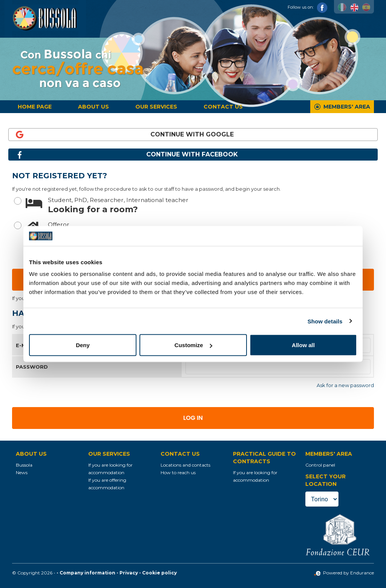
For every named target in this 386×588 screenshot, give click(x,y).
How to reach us (178, 472)
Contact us (223, 107)
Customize (193, 345)
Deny (83, 345)
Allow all (303, 345)
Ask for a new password (345, 385)
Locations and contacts (185, 465)
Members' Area (347, 107)
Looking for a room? (200, 205)
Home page (35, 107)
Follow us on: (308, 7)
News (22, 472)
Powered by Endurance (344, 573)
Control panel (320, 465)
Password (32, 367)
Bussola (24, 465)
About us (93, 107)
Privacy (129, 573)
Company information (87, 573)
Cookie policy (159, 573)
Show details (325, 321)
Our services (156, 107)
